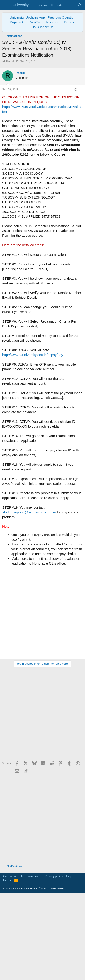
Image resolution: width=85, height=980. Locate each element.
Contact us (10, 961)
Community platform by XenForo (37, 974)
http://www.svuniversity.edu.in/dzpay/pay (33, 440)
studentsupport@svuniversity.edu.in (29, 597)
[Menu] (6, 5)
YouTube (37, 22)
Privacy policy (54, 961)
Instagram (54, 22)
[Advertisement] (42, 108)
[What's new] (71, 5)
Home (7, 965)
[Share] (75, 175)
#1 (81, 175)
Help (69, 961)
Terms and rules (31, 961)
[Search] (80, 5)
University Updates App (27, 17)
